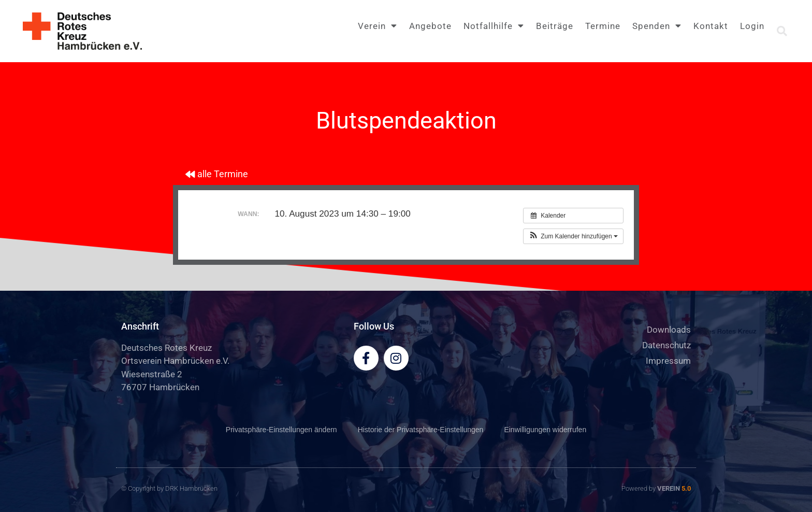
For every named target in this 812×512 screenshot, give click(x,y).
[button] (782, 31)
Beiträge (555, 26)
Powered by (656, 488)
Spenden (657, 26)
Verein (378, 26)
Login (752, 26)
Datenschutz (666, 345)
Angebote (430, 26)
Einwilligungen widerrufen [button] (545, 430)
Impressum (668, 361)
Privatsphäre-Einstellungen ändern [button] (281, 430)
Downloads (669, 330)
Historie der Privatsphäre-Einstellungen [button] (421, 430)
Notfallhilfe (494, 26)
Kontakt (711, 26)
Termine (603, 26)
